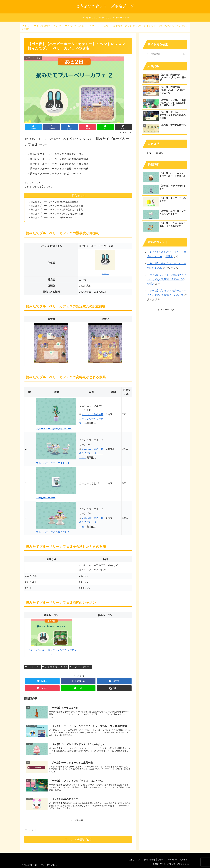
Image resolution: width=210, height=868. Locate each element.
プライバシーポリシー (167, 860)
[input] (164, 54)
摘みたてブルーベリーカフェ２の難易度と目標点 (55, 202)
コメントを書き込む (78, 839)
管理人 (169, 256)
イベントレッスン (33, 667)
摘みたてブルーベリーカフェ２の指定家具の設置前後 (57, 206)
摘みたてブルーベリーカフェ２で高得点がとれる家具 (57, 209)
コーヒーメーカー (46, 498)
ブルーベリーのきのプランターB (54, 429)
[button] (184, 54)
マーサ (105, 273)
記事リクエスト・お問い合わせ (142, 860)
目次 (74, 195)
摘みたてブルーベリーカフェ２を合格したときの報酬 (57, 213)
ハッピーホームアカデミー (80, 667)
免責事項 (184, 860)
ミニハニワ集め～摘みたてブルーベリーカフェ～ (91, 419)
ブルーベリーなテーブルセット (53, 463)
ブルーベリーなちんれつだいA (53, 532)
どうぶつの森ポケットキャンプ (55, 667)
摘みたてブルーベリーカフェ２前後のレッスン (54, 217)
